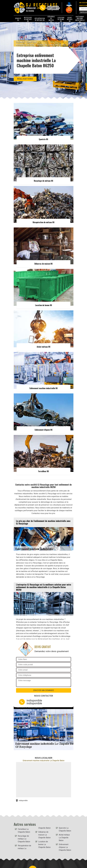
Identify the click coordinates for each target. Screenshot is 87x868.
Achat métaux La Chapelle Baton (64, 838)
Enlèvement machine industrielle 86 (80, 19)
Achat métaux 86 (70, 19)
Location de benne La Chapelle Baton (44, 844)
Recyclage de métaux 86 (28, 19)
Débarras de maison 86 (51, 19)
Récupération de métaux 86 (40, 19)
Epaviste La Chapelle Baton (65, 829)
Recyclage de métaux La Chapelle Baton (24, 839)
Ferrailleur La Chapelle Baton (24, 831)
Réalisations (25, 79)
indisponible (53, 6)
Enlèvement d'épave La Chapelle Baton (65, 847)
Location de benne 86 (61, 19)
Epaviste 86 (18, 19)
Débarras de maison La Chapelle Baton (44, 835)
